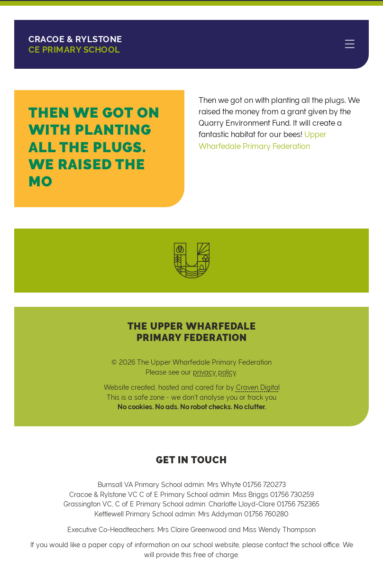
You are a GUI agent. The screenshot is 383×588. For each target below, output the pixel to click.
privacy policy (214, 372)
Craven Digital (258, 387)
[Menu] (350, 45)
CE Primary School (75, 44)
